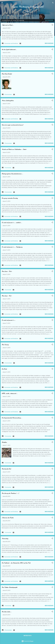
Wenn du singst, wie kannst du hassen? (13, 125)
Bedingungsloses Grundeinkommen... (12, 174)
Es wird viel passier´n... (9, 320)
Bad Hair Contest (7, 74)
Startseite (27, 15)
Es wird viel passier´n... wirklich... (12, 223)
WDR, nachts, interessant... (10, 393)
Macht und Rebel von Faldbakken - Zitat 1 (14, 149)
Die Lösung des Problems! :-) (10, 493)
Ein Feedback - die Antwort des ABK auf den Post (16, 563)
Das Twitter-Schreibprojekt (9, 587)
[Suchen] (53, 3)
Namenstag (5, 538)
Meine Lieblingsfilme (8, 101)
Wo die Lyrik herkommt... (9, 49)
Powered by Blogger (28, 641)
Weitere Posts (27, 636)
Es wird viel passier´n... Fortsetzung (12, 247)
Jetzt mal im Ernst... (8, 25)
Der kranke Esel (6, 469)
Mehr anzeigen (49, 43)
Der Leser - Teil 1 (7, 296)
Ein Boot (4, 369)
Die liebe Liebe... (7, 612)
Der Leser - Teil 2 (7, 271)
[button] (52, 25)
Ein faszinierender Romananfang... (12, 418)
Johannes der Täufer (8, 518)
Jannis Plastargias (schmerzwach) (28, 7)
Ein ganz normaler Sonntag (10, 198)
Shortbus (4, 442)
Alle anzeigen (49, 20)
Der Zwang (5, 345)
